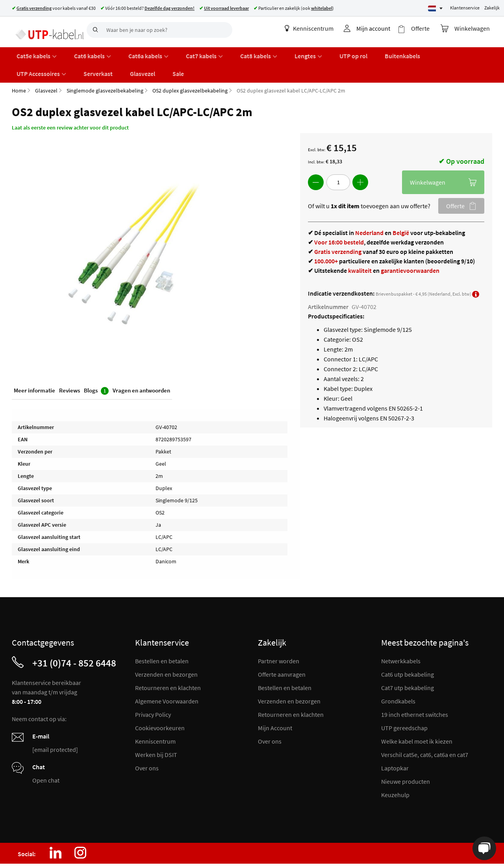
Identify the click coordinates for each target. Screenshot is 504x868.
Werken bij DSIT (156, 733)
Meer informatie (34, 369)
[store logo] (46, 30)
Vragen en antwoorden (141, 369)
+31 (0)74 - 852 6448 (74, 641)
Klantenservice (465, 8)
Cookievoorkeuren (160, 706)
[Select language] (435, 8)
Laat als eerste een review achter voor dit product (70, 105)
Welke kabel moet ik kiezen (417, 719)
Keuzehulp (395, 773)
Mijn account (380, 28)
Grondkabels (398, 679)
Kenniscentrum (316, 28)
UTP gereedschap (404, 706)
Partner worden (279, 639)
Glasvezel (46, 68)
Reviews (69, 369)
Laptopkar (395, 746)
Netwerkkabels (401, 639)
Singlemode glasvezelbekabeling (105, 68)
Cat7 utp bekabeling (408, 666)
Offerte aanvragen (282, 652)
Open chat (46, 758)
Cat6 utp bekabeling (408, 652)
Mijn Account (275, 706)
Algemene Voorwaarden (167, 679)
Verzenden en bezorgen (166, 652)
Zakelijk (492, 8)
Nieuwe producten (406, 759)
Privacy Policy (153, 692)
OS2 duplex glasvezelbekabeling (190, 68)
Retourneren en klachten (168, 666)
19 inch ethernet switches (415, 692)
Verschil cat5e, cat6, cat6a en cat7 (425, 733)
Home (19, 68)
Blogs (96, 370)
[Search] (94, 30)
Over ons (147, 746)
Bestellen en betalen (162, 639)
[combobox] (159, 30)
